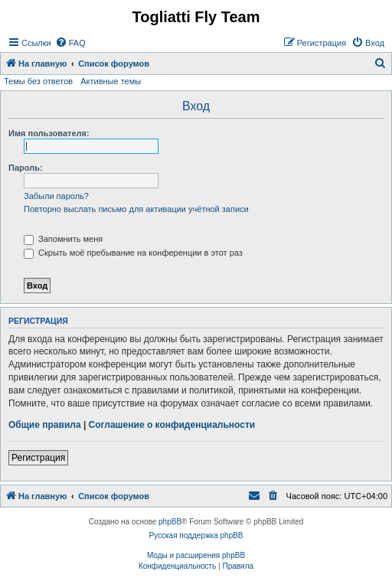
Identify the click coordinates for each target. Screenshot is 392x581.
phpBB (170, 522)
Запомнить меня (63, 239)
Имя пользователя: (49, 133)
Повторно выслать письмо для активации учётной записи (136, 209)
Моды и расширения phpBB (196, 555)
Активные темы (111, 81)
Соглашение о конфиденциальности (172, 425)
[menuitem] (70, 43)
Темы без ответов (38, 81)
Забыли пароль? (56, 196)
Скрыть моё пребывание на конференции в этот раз (133, 253)
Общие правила (45, 425)
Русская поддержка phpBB (196, 535)
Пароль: (26, 168)
